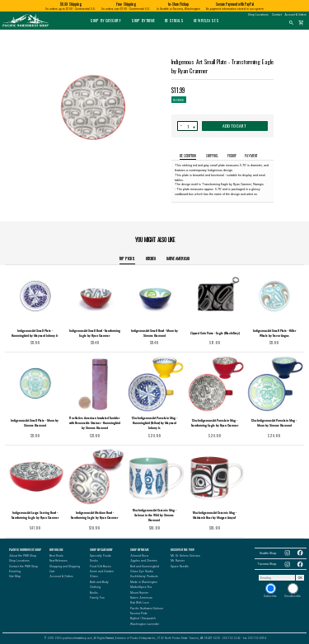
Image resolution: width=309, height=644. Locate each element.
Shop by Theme (143, 21)
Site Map (15, 576)
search (291, 23)
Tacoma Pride (139, 614)
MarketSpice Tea (141, 587)
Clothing (95, 587)
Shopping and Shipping (65, 567)
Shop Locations (258, 15)
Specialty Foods (101, 556)
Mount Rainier (139, 593)
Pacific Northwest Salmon (147, 609)
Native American (178, 259)
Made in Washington (144, 582)
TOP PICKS (127, 259)
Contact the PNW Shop (23, 567)
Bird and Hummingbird (145, 567)
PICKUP (232, 156)
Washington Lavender (145, 624)
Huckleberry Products (144, 576)
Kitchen (151, 259)
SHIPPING (212, 156)
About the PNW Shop (23, 556)
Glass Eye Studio (142, 572)
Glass (94, 576)
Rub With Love (140, 603)
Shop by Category (105, 21)
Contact (277, 15)
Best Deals (174, 21)
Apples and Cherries (144, 561)
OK (300, 578)
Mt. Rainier (178, 561)
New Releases (206, 21)
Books (94, 593)
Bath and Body (99, 582)
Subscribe (270, 590)
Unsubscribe (293, 590)
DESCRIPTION (188, 156)
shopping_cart (301, 23)
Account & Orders (296, 15)
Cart (52, 572)
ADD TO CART (234, 126)
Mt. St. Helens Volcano (185, 556)
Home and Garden (102, 572)
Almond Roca (139, 556)
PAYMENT (251, 156)
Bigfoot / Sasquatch (143, 618)
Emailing (15, 572)
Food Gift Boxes (101, 567)
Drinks (94, 561)
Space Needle (180, 567)
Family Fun (97, 598)
